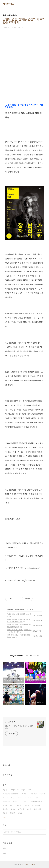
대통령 (6, 798)
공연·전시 (18, 610)
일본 (21, 798)
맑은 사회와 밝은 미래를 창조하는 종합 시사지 (19, 727)
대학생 (6, 809)
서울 (24, 801)
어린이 (16, 801)
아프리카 (15, 790)
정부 (14, 809)
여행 (30, 809)
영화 (24, 790)
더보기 (5, 817)
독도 (14, 798)
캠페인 (22, 813)
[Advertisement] (24, 72)
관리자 (33, 865)
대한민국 (38, 809)
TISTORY (25, 865)
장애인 (34, 794)
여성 (37, 798)
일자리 (20, 805)
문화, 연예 (10, 610)
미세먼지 (37, 805)
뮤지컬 (13, 813)
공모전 (29, 798)
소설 (5, 813)
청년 (28, 805)
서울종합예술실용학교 (11, 794)
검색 (44, 832)
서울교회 (7, 801)
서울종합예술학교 (36, 801)
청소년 (43, 794)
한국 (12, 805)
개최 (5, 805)
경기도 (6, 790)
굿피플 (22, 809)
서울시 (26, 794)
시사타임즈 (8, 4)
